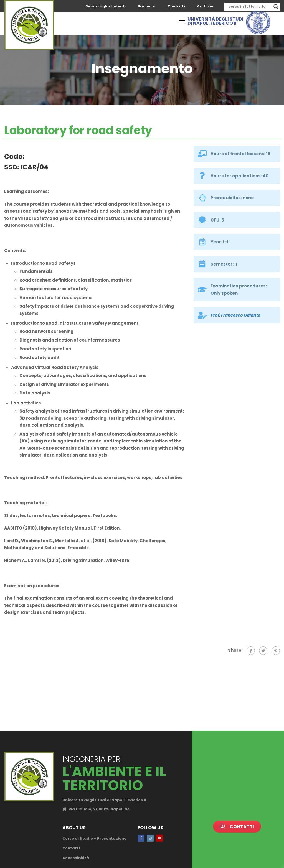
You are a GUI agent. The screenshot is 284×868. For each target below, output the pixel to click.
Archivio (205, 6)
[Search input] (250, 7)
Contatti (176, 6)
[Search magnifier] (276, 7)
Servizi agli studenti (106, 6)
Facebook (141, 838)
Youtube (159, 838)
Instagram (150, 838)
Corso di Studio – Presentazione (94, 838)
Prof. (235, 315)
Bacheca (147, 6)
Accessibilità (76, 858)
